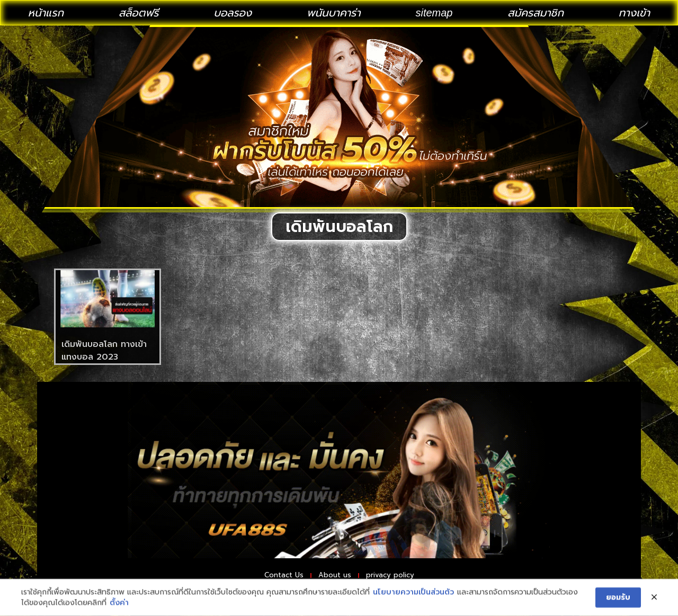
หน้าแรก (46, 13)
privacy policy (406, 577)
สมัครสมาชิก (536, 13)
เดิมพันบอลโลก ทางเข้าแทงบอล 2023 (104, 351)
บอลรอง (233, 13)
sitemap (434, 13)
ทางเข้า (634, 13)
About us (334, 577)
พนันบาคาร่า (334, 13)
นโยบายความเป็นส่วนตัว (413, 607)
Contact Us (267, 577)
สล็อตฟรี (139, 13)
